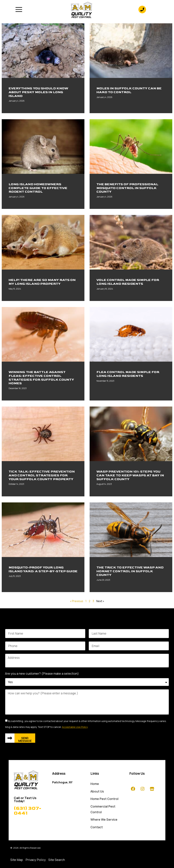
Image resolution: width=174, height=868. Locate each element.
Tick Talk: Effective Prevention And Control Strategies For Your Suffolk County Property (42, 475)
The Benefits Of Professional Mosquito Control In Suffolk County (127, 188)
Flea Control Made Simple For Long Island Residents (128, 374)
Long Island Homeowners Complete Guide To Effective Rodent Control (38, 188)
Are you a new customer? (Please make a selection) (42, 673)
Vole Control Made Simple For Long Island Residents (128, 282)
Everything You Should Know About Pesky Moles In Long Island (38, 92)
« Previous (77, 601)
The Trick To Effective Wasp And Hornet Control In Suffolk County (130, 571)
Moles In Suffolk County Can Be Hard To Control (129, 90)
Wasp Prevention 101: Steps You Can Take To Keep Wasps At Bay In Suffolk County (130, 475)
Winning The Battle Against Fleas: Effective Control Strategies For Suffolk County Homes (41, 378)
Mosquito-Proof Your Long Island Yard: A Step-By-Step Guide (43, 569)
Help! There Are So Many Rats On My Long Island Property (42, 282)
